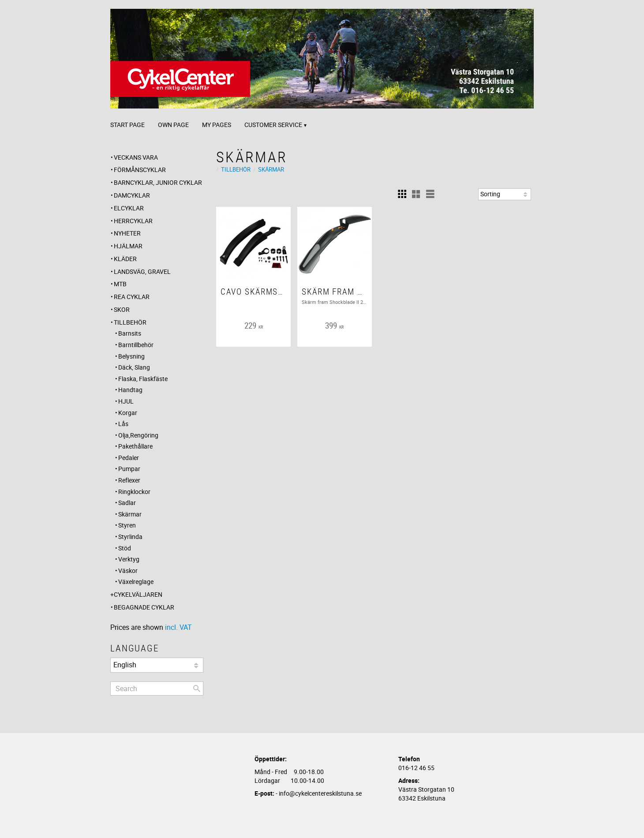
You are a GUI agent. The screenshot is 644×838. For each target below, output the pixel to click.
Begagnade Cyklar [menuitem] (144, 607)
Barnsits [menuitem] (130, 333)
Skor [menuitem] (122, 309)
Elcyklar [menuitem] (129, 208)
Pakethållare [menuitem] (135, 446)
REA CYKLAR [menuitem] (132, 297)
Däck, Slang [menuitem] (134, 367)
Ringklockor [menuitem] (134, 492)
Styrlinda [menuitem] (130, 537)
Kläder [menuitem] (125, 259)
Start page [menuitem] (127, 125)
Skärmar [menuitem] (130, 514)
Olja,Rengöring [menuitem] (138, 435)
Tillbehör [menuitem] (130, 322)
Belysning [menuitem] (131, 356)
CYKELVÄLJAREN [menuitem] (138, 594)
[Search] (197, 688)
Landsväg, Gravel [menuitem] (142, 271)
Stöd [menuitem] (125, 548)
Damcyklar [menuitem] (132, 195)
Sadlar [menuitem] (127, 503)
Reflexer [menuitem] (129, 480)
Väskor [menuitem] (128, 571)
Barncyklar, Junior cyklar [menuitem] (158, 182)
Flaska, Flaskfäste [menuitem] (143, 379)
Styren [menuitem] (127, 525)
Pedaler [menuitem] (129, 458)
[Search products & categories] (157, 688)
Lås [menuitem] (123, 424)
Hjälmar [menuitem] (128, 246)
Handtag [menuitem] (130, 390)
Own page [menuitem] (173, 125)
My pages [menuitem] (217, 125)
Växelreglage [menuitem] (136, 582)
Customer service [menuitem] (273, 125)
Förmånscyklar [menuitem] (140, 170)
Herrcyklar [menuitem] (133, 221)
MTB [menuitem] (120, 284)
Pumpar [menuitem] (129, 469)
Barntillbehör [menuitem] (136, 345)
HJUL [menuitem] (126, 401)
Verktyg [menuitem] (129, 559)
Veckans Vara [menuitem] (136, 157)
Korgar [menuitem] (128, 413)
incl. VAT (178, 627)
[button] (402, 194)
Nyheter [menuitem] (127, 233)
